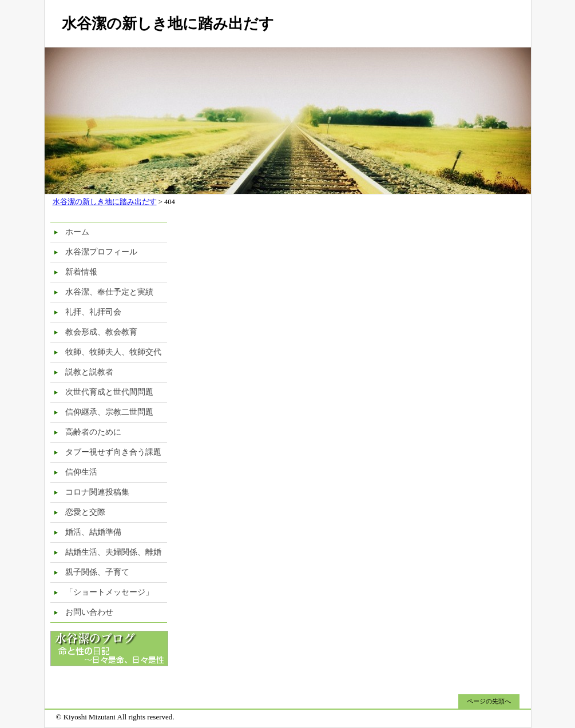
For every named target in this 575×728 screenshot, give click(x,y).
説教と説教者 (89, 372)
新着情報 (81, 272)
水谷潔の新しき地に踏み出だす (168, 24)
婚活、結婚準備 (93, 532)
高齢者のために (93, 432)
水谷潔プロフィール (101, 252)
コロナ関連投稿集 (97, 492)
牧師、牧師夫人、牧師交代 (113, 352)
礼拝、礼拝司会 (93, 312)
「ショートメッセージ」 (109, 592)
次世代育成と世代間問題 (109, 392)
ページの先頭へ (489, 701)
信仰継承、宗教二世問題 (109, 412)
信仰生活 (81, 472)
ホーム (77, 232)
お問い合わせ (89, 612)
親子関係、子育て (97, 572)
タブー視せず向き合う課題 (113, 452)
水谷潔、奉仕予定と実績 (109, 292)
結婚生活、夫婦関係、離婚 (113, 552)
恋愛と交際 (85, 512)
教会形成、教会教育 (101, 332)
